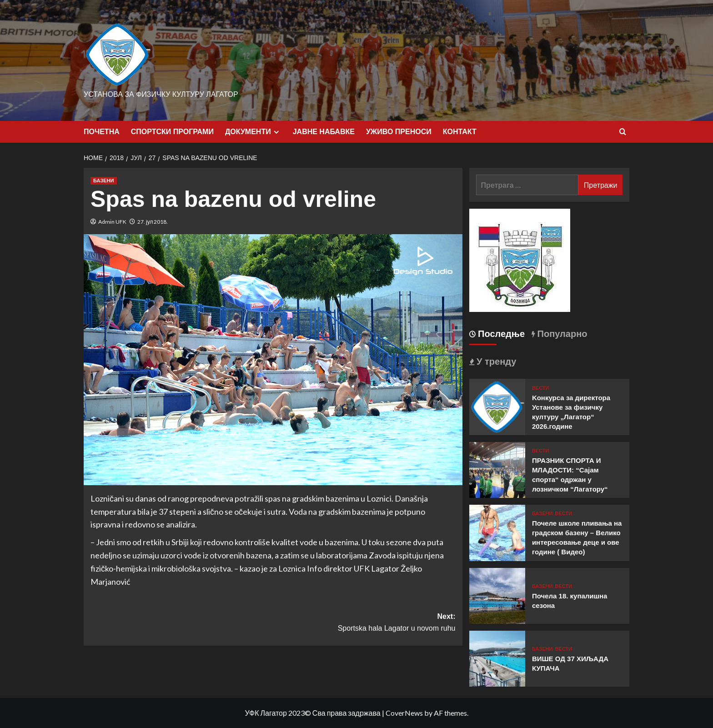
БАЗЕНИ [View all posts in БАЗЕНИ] (104, 181)
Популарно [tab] (561, 334)
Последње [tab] (500, 334)
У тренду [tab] (495, 361)
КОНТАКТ (460, 132)
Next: (364, 623)
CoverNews (404, 713)
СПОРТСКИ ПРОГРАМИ (172, 132)
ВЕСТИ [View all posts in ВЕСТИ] (541, 388)
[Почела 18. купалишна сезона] (497, 595)
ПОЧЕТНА (102, 132)
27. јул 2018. (153, 222)
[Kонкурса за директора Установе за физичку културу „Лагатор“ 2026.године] (497, 406)
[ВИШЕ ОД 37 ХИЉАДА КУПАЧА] (497, 658)
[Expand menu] (276, 132)
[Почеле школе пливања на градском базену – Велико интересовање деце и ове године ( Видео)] (497, 532)
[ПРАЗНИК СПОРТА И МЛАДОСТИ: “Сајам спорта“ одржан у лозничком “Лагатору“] (497, 469)
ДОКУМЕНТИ (253, 132)
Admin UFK (112, 222)
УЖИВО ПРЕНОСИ (399, 132)
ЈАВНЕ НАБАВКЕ (324, 132)
